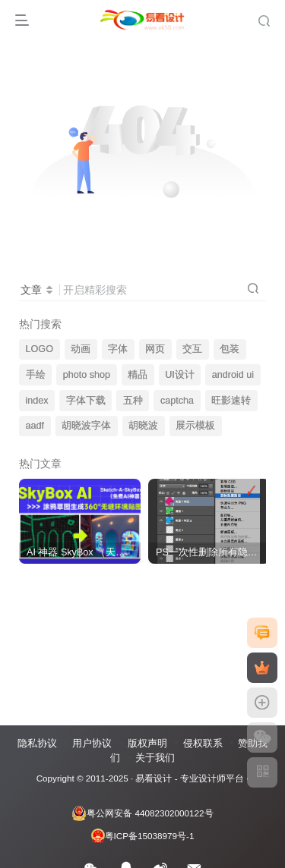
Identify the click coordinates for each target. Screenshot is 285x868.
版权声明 (147, 743)
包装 (230, 349)
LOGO (40, 349)
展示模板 (195, 426)
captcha (177, 401)
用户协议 (92, 743)
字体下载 (86, 401)
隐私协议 (37, 743)
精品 (138, 375)
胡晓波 (143, 426)
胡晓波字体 (86, 426)
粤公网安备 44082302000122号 (142, 813)
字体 (118, 349)
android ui (233, 375)
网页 (155, 349)
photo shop (87, 375)
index (37, 401)
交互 (192, 349)
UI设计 (180, 375)
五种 (133, 401)
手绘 (36, 375)
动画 (81, 349)
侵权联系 (203, 743)
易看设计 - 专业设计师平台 (189, 778)
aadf (35, 426)
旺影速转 (231, 401)
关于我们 (155, 758)
